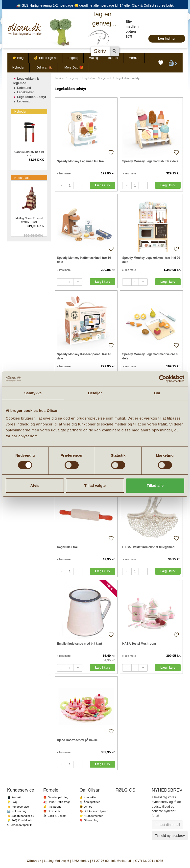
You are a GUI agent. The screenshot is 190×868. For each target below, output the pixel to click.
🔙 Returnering (17, 811)
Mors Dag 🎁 (74, 67)
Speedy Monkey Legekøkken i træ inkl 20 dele (151, 260)
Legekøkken (26, 92)
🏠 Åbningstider (90, 802)
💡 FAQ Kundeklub (19, 820)
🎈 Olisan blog (89, 820)
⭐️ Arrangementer (91, 816)
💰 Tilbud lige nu (46, 58)
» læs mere (64, 173)
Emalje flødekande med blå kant (79, 644)
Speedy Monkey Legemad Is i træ (80, 161)
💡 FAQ (12, 802)
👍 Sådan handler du (21, 816)
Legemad (24, 101)
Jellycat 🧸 (44, 67)
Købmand (24, 88)
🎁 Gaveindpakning (56, 797)
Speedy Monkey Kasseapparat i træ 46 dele (84, 356)
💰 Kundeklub (88, 797)
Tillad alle (155, 485)
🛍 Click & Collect (55, 816)
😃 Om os (86, 807)
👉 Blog (18, 58)
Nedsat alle (22, 178)
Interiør (113, 58)
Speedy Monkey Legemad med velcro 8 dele (150, 356)
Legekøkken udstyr (32, 97)
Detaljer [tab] (95, 393)
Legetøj (73, 58)
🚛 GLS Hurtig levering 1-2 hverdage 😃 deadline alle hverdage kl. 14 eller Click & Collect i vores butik (95, 5)
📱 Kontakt (14, 797)
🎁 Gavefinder (52, 811)
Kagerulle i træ (67, 547)
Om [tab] (157, 393)
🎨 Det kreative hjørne (94, 811)
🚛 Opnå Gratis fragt (57, 802)
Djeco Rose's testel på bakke (77, 740)
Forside (59, 78)
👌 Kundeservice (18, 807)
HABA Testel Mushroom (139, 644)
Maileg (93, 58)
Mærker (134, 58)
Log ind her (167, 38)
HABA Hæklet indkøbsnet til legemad (148, 547)
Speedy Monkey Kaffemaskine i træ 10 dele (84, 260)
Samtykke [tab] (33, 393)
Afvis (35, 485)
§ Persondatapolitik (19, 825)
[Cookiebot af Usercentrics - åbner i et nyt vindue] (163, 379)
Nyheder (18, 67)
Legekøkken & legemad (97, 78)
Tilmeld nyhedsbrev (170, 836)
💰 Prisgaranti (52, 807)
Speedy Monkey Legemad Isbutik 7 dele (150, 161)
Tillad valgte (95, 485)
